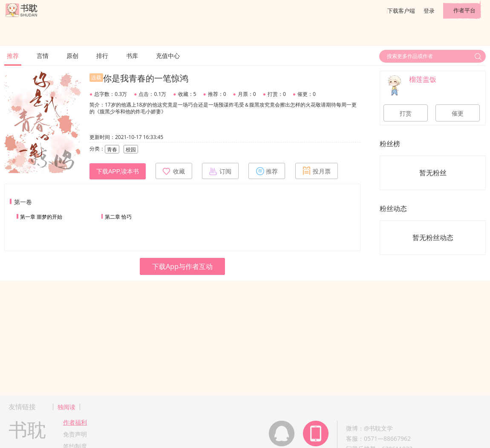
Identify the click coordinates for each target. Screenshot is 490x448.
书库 (132, 56)
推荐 (13, 56)
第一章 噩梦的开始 (41, 217)
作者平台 (464, 10)
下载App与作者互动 (182, 266)
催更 (458, 113)
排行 (102, 56)
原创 (72, 56)
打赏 (406, 113)
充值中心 (168, 56)
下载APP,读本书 (118, 171)
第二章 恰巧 (118, 217)
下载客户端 (401, 11)
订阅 (220, 171)
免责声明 (75, 434)
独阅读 (66, 407)
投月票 (317, 171)
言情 (43, 56)
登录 (429, 11)
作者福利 (75, 422)
